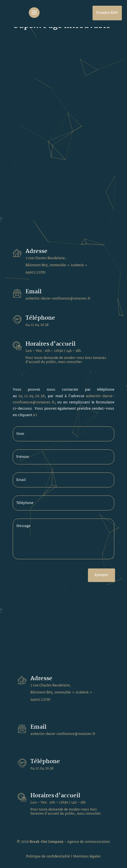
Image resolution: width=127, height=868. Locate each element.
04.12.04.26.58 (37, 325)
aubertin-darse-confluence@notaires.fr (58, 299)
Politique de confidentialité (48, 856)
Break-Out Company (47, 842)
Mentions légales (87, 856)
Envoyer (101, 575)
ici (35, 415)
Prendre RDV (107, 13)
